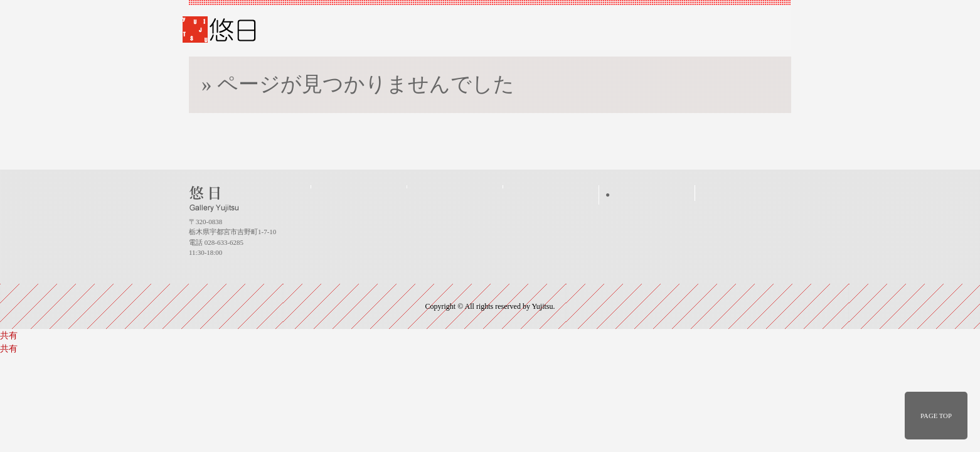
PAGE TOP (936, 416)
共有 (9, 336)
